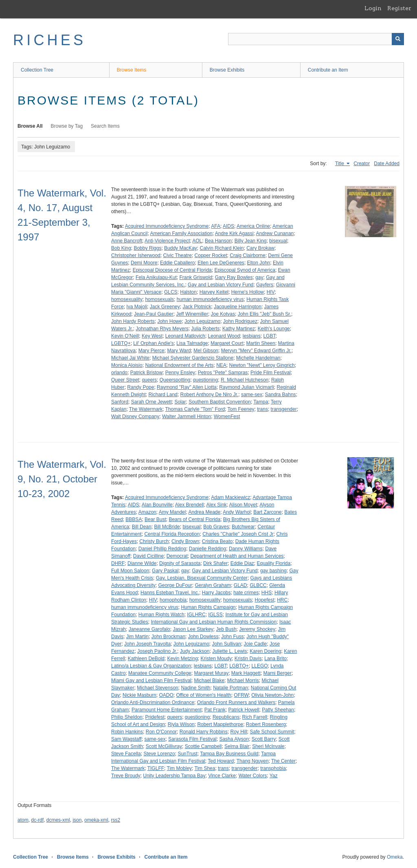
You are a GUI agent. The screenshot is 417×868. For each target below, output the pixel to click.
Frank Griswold (196, 277)
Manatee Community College (160, 673)
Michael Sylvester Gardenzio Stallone (193, 358)
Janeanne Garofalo (149, 629)
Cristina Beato (217, 541)
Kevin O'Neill (125, 336)
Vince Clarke (222, 776)
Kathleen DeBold (146, 659)
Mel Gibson (206, 351)
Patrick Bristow (146, 373)
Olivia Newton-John (272, 695)
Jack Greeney (165, 307)
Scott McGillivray (164, 746)
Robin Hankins (127, 732)
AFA (216, 226)
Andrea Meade (204, 512)
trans (262, 409)
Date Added (387, 164)
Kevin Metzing (182, 659)
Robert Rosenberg (266, 724)
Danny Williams (246, 549)
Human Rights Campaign (208, 607)
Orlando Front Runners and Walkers (236, 702)
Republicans (226, 717)
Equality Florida (274, 563)
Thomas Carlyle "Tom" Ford (195, 409)
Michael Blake (209, 680)
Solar (180, 402)
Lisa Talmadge (192, 343)
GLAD (240, 585)
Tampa (261, 402)
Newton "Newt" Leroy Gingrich (262, 365)
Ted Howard (221, 761)
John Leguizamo (202, 321)
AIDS (228, 226)
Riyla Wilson (181, 724)
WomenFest (227, 417)
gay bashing (273, 571)
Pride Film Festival (271, 373)
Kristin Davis (248, 659)
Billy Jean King (251, 241)
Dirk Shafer (215, 563)
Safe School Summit (272, 732)
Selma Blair (237, 746)
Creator (362, 164)
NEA (221, 365)
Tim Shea (205, 768)
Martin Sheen (261, 343)
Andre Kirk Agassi (234, 233)
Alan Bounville (157, 505)
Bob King (121, 248)
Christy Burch (154, 541)
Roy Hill (238, 732)
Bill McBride (167, 527)
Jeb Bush (226, 629)
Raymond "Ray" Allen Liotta (187, 387)
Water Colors (253, 776)
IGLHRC (196, 615)
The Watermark (146, 409)
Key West (152, 336)
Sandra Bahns (281, 395)
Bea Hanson (218, 241)
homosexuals (159, 299)
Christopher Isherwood (136, 255)
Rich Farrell (255, 717)
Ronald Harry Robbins (204, 732)
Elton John (259, 263)
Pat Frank (215, 710)
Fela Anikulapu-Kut (156, 277)
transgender (284, 409)
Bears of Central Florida (194, 519)
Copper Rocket (211, 255)
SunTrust (187, 754)
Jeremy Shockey (257, 629)
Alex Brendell (190, 505)
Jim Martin (137, 637)
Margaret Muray (211, 673)
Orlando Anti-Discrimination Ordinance (153, 702)
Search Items (105, 126)
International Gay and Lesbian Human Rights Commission (214, 622)
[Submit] (398, 39)
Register (399, 8)
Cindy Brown (185, 541)
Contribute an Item (328, 70)
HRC (282, 600)
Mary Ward (179, 351)
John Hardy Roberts (133, 321)
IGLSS (215, 615)
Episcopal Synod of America (245, 270)
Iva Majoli (137, 307)
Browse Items (132, 70)
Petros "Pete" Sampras (223, 373)
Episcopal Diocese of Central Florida (172, 270)
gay (259, 277)
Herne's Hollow (248, 292)
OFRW (241, 695)
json (77, 820)
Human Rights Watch (161, 615)
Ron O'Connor (161, 732)
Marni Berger (278, 673)
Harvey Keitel (214, 292)
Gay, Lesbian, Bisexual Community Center (202, 578)
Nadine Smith (195, 688)
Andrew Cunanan (275, 233)
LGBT (269, 336)
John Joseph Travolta (147, 644)
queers (149, 380)
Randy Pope (140, 387)
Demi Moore (144, 263)
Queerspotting (175, 380)
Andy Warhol (237, 512)
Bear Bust (155, 519)
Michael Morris (243, 680)
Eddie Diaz (242, 563)
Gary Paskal (165, 571)
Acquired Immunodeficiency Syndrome (167, 226)
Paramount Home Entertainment (167, 710)
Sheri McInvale (268, 746)
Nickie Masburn (139, 695)
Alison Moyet (243, 505)
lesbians (252, 336)
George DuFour (175, 585)
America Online (253, 226)
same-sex (252, 395)
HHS (267, 593)
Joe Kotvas (223, 314)
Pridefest (155, 717)
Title (340, 164)
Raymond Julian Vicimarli (247, 387)
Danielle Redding (207, 549)
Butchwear (243, 527)
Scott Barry (264, 739)
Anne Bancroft (127, 241)
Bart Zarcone (267, 512)
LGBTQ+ (121, 343)
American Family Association (181, 233)
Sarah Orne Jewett (151, 402)
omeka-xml (96, 820)
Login (373, 8)
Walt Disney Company (135, 417)
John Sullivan (227, 644)
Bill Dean (142, 527)
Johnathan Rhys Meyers (162, 329)
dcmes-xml (58, 820)
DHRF (118, 563)
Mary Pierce (151, 351)
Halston (188, 292)
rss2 (115, 820)
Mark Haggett (246, 673)
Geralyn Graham (213, 585)
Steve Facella (126, 754)
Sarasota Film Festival (192, 739)
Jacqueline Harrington (238, 307)
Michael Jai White (130, 358)
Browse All (30, 126)
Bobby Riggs (147, 248)
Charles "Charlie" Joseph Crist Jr (238, 534)
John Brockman (168, 637)
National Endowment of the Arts (179, 365)
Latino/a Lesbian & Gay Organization (151, 666)
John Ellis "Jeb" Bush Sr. (264, 314)
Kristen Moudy (216, 659)
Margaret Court (227, 343)
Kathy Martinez (239, 329)
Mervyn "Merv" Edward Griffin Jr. (256, 351)
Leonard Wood (224, 336)
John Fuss (232, 637)
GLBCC (258, 585)
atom (23, 820)
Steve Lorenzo (159, 754)
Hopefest (264, 600)
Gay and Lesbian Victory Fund (221, 285)
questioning (205, 380)
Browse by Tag (67, 126)
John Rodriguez (240, 321)
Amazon (147, 512)
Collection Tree (37, 70)
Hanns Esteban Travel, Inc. (170, 593)
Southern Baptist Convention (220, 402)
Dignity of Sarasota (180, 563)
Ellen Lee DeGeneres (221, 263)
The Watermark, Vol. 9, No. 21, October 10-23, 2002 (62, 479)
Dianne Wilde (142, 563)
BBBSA (134, 519)
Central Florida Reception (172, 534)
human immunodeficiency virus (210, 299)
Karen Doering (265, 651)
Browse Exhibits (227, 70)
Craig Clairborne (247, 255)
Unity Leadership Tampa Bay (174, 776)
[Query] (316, 39)
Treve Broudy (126, 776)
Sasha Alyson (234, 739)
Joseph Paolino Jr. (157, 651)
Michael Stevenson (157, 688)
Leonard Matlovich (185, 336)
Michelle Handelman (258, 358)
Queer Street (125, 380)
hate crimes (246, 593)
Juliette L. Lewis (229, 651)
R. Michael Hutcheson (245, 380)
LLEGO (260, 666)
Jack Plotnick (197, 307)
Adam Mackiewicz (230, 497)
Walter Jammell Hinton (187, 417)
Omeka (395, 857)
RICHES (49, 40)
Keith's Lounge (274, 329)
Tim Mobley (180, 768)
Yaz (274, 776)
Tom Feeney (241, 409)
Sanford (120, 402)
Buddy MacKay (181, 248)
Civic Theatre (177, 255)
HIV (271, 292)
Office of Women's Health (203, 695)
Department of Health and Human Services (237, 556)
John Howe (169, 321)
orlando (119, 373)
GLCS (171, 292)
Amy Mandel (172, 512)
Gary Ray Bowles (234, 277)
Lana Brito (275, 659)
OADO (166, 695)
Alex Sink (217, 505)
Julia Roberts (205, 329)
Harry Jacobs (216, 593)
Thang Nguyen (253, 761)
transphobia (273, 768)
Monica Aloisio (127, 365)
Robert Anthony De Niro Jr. (209, 395)
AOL (197, 241)
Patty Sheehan (278, 710)
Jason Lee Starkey (193, 629)
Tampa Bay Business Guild (229, 754)
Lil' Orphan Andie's (153, 343)
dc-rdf (37, 820)
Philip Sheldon (127, 717)
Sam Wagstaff (126, 739)
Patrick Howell (244, 710)
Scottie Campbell (203, 746)
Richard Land (163, 395)
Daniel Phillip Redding (162, 549)
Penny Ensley (180, 373)
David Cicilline (148, 556)
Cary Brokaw (260, 248)
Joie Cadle (256, 644)
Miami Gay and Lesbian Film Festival (151, 680)
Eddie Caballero (177, 263)
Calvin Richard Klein (222, 248)
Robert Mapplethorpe (220, 724)
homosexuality (127, 299)
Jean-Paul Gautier (154, 314)
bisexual (278, 241)
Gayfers (265, 285)
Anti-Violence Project (167, 241)
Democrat (177, 556)
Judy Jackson (195, 651)
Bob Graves (216, 527)
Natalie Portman (230, 688)
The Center (283, 761)
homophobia (173, 600)
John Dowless (203, 637)
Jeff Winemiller (192, 314)
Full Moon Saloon (130, 571)
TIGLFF (156, 768)
